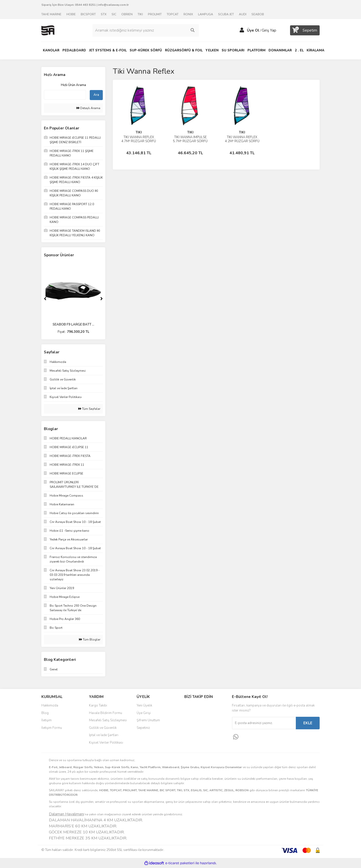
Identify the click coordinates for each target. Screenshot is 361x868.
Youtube (201, 728)
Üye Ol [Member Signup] (253, 30)
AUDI (243, 14)
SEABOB (258, 14)
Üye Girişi (144, 713)
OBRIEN (127, 14)
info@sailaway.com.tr (113, 5)
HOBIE (71, 14)
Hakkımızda (50, 705)
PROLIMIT (155, 14)
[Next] (102, 299)
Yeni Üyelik (144, 705)
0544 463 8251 (85, 5)
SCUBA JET (226, 14)
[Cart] (305, 30)
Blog (45, 713)
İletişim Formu (52, 728)
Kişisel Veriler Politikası (106, 743)
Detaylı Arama (88, 108)
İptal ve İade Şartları (104, 735)
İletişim (47, 720)
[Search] (146, 30)
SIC (114, 14)
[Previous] (45, 299)
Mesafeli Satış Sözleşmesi (108, 720)
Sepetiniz (143, 728)
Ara (96, 95)
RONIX (188, 14)
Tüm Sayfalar (89, 409)
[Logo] (48, 30)
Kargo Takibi (98, 705)
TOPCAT (173, 14)
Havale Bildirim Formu (106, 713)
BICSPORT (88, 14)
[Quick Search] (65, 95)
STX (104, 14)
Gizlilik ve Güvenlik (103, 728)
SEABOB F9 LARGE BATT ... (73, 325)
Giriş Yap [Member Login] (269, 30)
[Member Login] (242, 30)
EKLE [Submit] (308, 723)
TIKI (140, 14)
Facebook (201, 707)
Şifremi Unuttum (148, 720)
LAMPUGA (206, 14)
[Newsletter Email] (264, 723)
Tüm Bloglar (90, 640)
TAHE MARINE (51, 14)
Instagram (201, 718)
